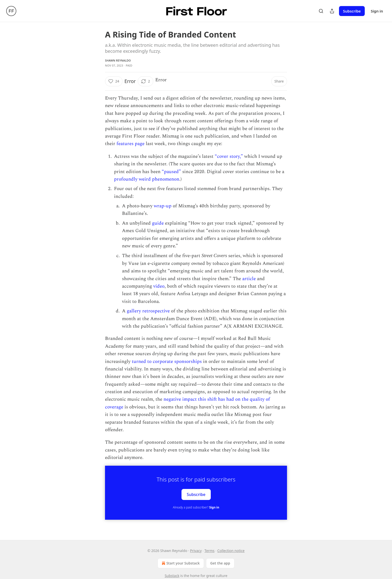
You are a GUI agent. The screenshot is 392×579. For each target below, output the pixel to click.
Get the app (220, 563)
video (159, 286)
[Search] (321, 11)
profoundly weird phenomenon (147, 179)
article (249, 279)
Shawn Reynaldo (118, 60)
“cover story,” (229, 156)
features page (130, 144)
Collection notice (231, 551)
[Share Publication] (332, 11)
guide (158, 223)
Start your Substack (180, 563)
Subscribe (352, 11)
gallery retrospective (148, 311)
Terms (209, 551)
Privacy (196, 551)
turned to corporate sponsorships (167, 362)
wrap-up (163, 206)
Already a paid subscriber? (196, 507)
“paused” (171, 172)
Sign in (377, 11)
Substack (172, 576)
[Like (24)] (114, 81)
